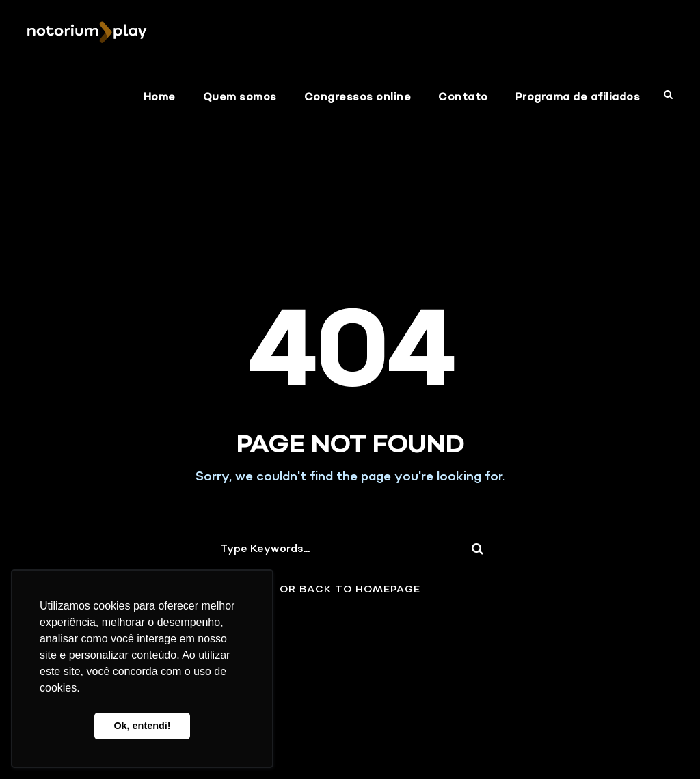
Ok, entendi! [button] (142, 726)
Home (160, 97)
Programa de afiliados (578, 97)
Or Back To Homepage (350, 590)
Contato (463, 97)
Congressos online (358, 97)
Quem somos (240, 97)
